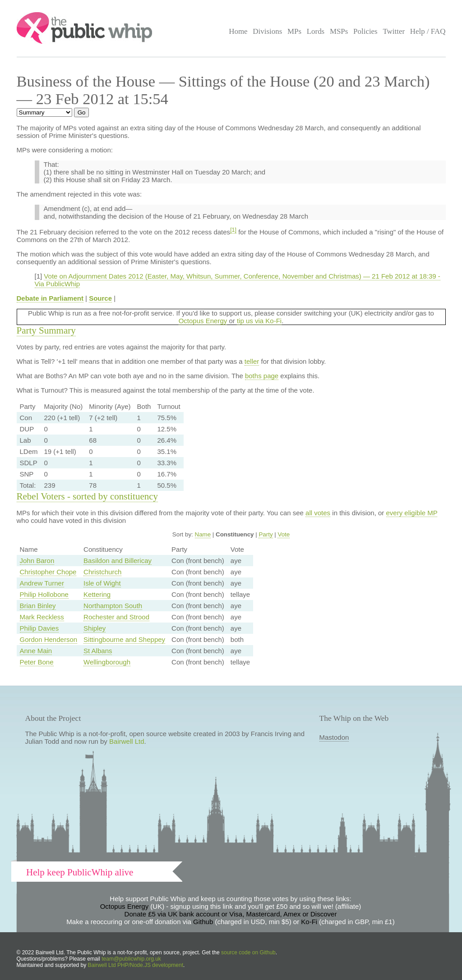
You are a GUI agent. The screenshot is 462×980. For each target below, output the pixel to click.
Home (238, 31)
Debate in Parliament (50, 298)
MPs (294, 31)
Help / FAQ (428, 31)
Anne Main (36, 651)
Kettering (97, 594)
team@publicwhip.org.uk (131, 959)
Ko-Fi (309, 922)
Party (266, 534)
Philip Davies (39, 628)
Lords (316, 31)
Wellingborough (107, 662)
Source (100, 298)
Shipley (95, 628)
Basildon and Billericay (118, 561)
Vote (284, 534)
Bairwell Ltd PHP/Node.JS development (136, 965)
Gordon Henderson (49, 639)
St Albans (98, 651)
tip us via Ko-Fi (259, 321)
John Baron (37, 561)
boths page (262, 376)
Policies (365, 31)
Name (203, 534)
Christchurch (102, 572)
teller (252, 361)
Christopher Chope (48, 572)
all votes (318, 513)
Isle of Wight (102, 583)
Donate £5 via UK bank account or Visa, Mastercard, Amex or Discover (231, 914)
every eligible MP (412, 513)
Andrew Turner (42, 583)
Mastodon (334, 737)
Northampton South (113, 606)
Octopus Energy (203, 321)
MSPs (339, 31)
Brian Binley (38, 606)
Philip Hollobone (44, 594)
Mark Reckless (42, 617)
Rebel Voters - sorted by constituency (88, 496)
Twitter (394, 31)
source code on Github (248, 953)
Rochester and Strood (116, 617)
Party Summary (46, 330)
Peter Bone (37, 662)
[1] (233, 230)
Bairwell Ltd (127, 741)
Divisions (267, 31)
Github (203, 922)
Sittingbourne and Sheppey (124, 639)
